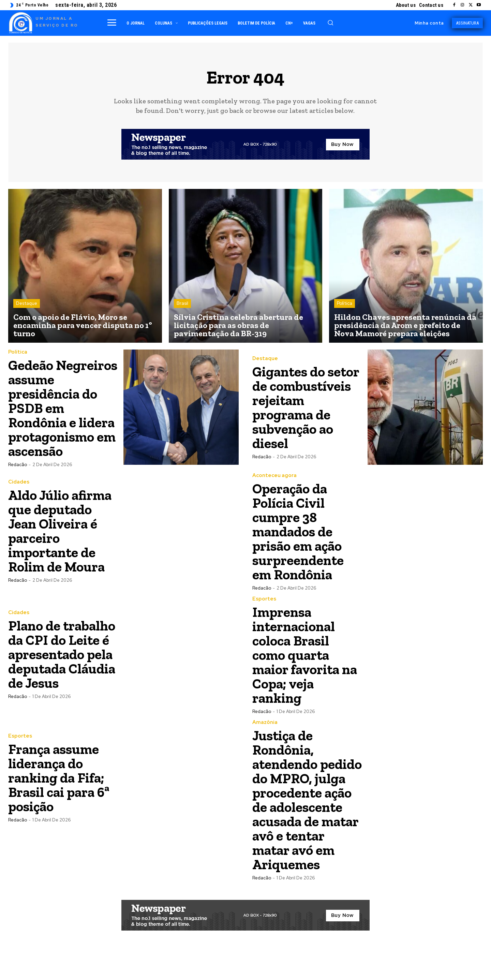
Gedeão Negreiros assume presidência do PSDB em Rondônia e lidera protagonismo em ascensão (63, 415)
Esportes (264, 613)
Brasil (182, 304)
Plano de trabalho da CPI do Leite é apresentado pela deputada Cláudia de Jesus (63, 669)
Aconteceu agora (274, 490)
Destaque (27, 304)
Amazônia (265, 737)
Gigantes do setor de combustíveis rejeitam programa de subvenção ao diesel (295, 408)
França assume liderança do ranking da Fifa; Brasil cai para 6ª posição (61, 792)
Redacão (18, 479)
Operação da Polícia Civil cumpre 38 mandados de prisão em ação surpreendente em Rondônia (299, 546)
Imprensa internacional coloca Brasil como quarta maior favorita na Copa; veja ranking (307, 669)
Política (345, 304)
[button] (330, 23)
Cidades (19, 496)
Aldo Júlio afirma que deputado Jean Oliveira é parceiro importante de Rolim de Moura (62, 545)
